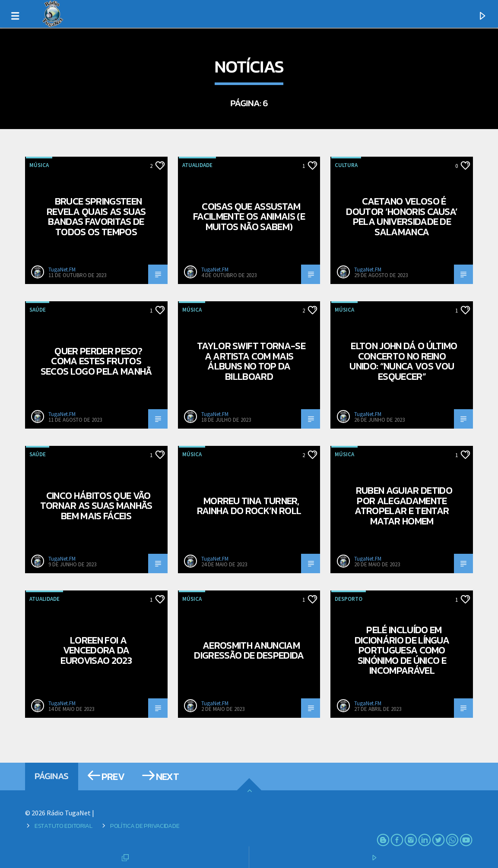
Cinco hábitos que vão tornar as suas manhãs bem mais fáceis (96, 506)
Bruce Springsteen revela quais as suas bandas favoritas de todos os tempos (96, 216)
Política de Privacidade (145, 826)
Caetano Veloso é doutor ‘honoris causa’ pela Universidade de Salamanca (402, 216)
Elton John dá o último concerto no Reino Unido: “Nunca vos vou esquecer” (403, 361)
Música (39, 165)
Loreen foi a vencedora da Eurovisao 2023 (96, 650)
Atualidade (197, 165)
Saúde (38, 310)
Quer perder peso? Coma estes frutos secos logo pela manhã (96, 361)
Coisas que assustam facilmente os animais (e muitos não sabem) (249, 216)
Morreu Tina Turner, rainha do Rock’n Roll (249, 506)
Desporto (349, 599)
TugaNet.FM (62, 270)
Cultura (346, 165)
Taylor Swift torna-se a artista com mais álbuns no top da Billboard (251, 361)
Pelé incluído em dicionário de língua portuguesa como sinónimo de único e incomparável (402, 650)
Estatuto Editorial (63, 826)
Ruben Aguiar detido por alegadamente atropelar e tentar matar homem (403, 506)
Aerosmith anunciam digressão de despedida (249, 650)
